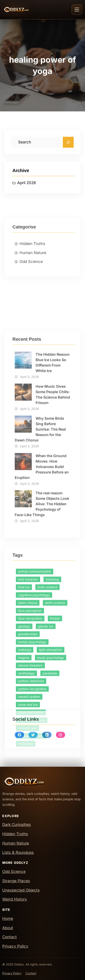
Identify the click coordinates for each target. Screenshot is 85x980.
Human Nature (33, 283)
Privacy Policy (15, 946)
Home (8, 919)
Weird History (15, 899)
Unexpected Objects (21, 890)
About (8, 928)
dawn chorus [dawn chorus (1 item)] (28, 713)
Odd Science (31, 292)
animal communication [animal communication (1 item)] (35, 682)
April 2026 (27, 187)
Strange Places (16, 881)
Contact (10, 937)
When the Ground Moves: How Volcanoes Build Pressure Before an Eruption (42, 575)
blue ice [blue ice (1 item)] (24, 698)
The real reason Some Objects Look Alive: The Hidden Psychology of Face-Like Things (42, 612)
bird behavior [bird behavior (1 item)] (28, 690)
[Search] (68, 145)
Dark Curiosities (17, 825)
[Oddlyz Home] (24, 10)
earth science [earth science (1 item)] (55, 713)
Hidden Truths (32, 274)
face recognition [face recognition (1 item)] (30, 729)
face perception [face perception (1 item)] (30, 721)
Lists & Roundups (18, 852)
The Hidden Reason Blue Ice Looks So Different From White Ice (53, 471)
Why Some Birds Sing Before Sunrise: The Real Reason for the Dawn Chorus (40, 538)
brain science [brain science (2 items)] (47, 698)
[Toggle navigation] (77, 10)
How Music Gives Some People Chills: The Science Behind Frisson (53, 503)
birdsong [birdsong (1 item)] (52, 690)
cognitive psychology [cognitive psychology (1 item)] (34, 705)
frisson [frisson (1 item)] (55, 729)
